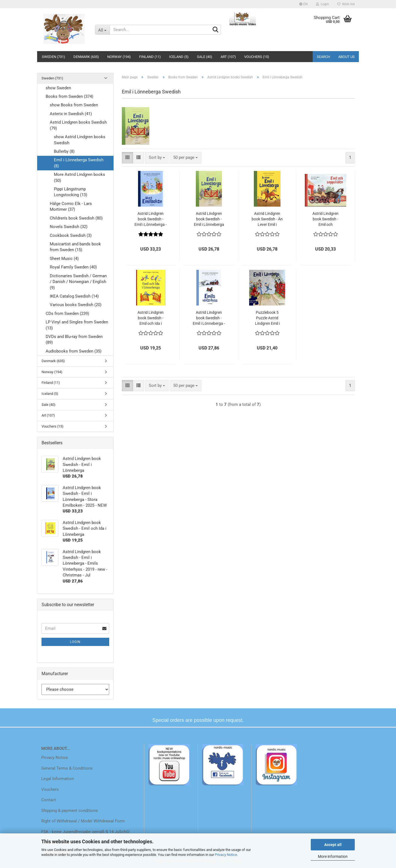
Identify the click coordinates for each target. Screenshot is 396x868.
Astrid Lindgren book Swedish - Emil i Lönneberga (209, 219)
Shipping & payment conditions (70, 811)
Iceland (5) (179, 57)
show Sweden (58, 88)
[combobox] (157, 158)
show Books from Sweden (74, 105)
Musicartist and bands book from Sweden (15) (75, 247)
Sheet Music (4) (64, 259)
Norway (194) (119, 57)
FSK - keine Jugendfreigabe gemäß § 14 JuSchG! (86, 832)
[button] (303, 4)
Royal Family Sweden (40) (73, 267)
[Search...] (102, 30)
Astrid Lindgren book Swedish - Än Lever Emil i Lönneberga (267, 219)
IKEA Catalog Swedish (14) (74, 296)
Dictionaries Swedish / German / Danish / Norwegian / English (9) (78, 282)
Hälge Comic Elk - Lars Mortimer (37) (71, 206)
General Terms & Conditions (67, 768)
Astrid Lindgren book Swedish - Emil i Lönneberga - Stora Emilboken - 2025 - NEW (151, 219)
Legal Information (57, 779)
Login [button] (322, 4)
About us (346, 57)
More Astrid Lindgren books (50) (79, 177)
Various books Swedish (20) (76, 305)
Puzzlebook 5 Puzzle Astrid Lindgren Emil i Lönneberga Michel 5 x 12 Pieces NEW (267, 318)
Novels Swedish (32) (69, 227)
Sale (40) (205, 57)
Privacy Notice (226, 855)
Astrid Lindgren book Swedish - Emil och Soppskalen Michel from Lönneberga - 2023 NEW (325, 219)
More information (333, 856)
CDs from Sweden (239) (67, 314)
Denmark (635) (86, 57)
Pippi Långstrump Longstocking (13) (71, 192)
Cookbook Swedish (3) (71, 235)
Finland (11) (150, 57)
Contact (49, 800)
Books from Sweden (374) (69, 96)
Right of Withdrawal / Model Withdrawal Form (83, 821)
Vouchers (50, 789)
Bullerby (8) (64, 151)
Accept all (333, 845)
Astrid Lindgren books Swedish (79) (78, 125)
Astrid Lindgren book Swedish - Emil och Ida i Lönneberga (151, 318)
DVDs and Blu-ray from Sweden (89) (74, 339)
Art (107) (228, 57)
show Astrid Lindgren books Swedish (80, 140)
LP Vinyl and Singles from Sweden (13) (77, 325)
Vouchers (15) (257, 57)
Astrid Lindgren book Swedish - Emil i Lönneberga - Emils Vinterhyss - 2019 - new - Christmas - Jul (209, 318)
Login (75, 642)
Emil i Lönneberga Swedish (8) (79, 163)
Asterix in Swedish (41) (71, 114)
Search (323, 57)
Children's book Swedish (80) (76, 218)
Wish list (346, 4)
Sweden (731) (53, 57)
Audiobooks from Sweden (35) (74, 351)
